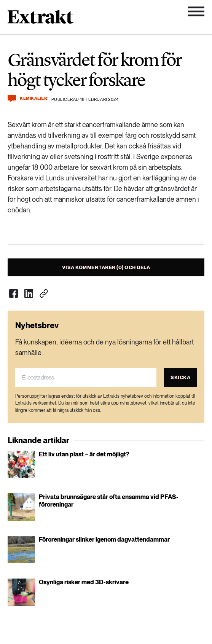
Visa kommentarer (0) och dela (106, 267)
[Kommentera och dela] (12, 98)
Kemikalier (34, 98)
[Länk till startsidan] (41, 19)
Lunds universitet (71, 178)
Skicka (180, 377)
